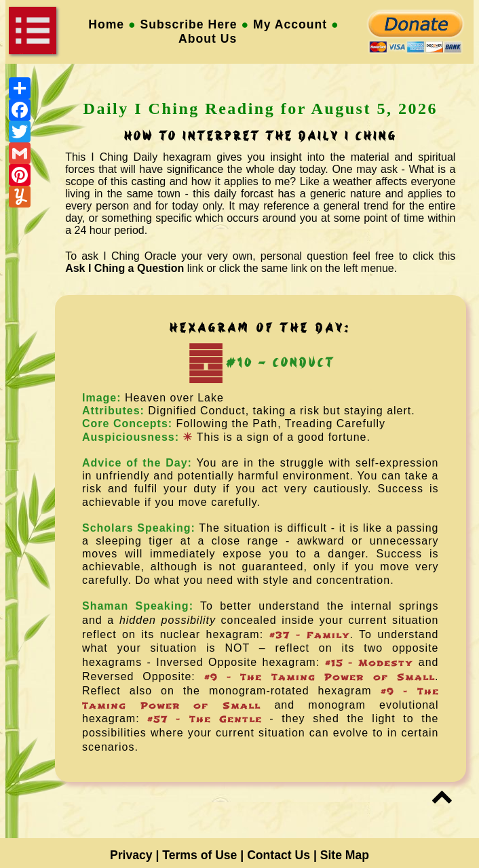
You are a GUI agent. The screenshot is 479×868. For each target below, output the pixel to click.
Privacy (131, 855)
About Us (214, 39)
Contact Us (279, 855)
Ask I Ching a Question (124, 268)
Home (106, 24)
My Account (290, 24)
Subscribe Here (189, 24)
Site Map (345, 855)
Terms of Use (199, 855)
